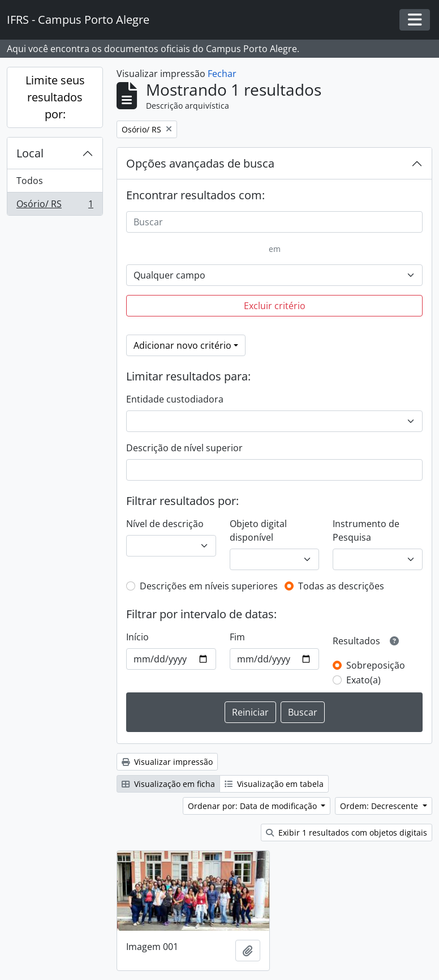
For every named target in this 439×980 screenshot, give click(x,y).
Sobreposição (376, 665)
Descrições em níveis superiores (209, 586)
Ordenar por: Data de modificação (253, 806)
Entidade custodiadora (175, 399)
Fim (237, 637)
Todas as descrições (341, 586)
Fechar (222, 74)
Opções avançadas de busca (200, 163)
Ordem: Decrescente (380, 806)
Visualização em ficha (168, 784)
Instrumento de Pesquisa (366, 530)
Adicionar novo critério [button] (182, 345)
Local (30, 153)
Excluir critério (275, 306)
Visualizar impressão (167, 762)
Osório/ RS (55, 206)
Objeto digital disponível (258, 530)
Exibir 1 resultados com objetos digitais (347, 833)
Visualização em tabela (274, 784)
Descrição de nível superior (184, 448)
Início (137, 637)
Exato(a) (363, 680)
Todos (30, 181)
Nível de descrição (165, 524)
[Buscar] (274, 222)
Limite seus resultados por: (55, 97)
